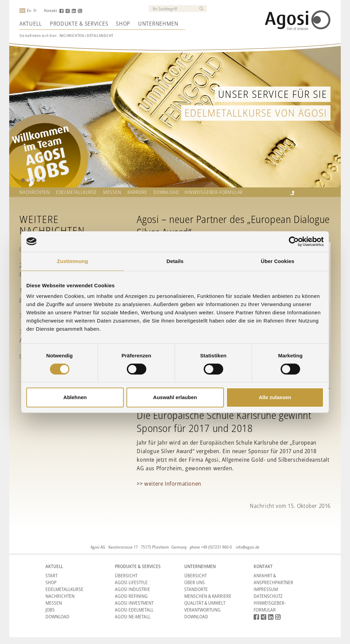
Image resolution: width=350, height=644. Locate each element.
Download (166, 192)
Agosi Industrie (132, 589)
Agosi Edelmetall (134, 610)
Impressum (266, 589)
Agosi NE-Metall (133, 616)
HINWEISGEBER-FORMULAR (214, 192)
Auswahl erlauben (175, 397)
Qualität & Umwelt (205, 603)
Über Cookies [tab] (278, 261)
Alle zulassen (275, 397)
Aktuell (31, 24)
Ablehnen (75, 397)
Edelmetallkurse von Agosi (256, 113)
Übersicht (126, 575)
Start (51, 575)
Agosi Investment (134, 603)
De (22, 11)
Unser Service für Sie (273, 94)
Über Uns (194, 582)
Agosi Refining (131, 596)
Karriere (137, 192)
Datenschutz (268, 596)
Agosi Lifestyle (131, 582)
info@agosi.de (248, 547)
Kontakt (51, 11)
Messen (112, 192)
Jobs (50, 610)
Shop (123, 24)
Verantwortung (202, 610)
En (29, 11)
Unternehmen (158, 24)
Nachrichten (72, 35)
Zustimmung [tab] (73, 261)
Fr (35, 11)
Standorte (196, 589)
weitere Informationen (173, 483)
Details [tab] (175, 261)
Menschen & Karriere (208, 596)
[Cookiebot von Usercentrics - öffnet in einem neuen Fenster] (294, 241)
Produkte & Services (79, 24)
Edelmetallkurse (77, 192)
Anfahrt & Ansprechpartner (273, 579)
